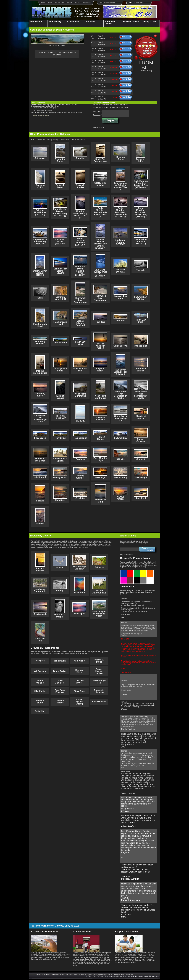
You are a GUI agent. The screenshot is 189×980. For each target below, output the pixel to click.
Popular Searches (126, 555)
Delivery (77, 3)
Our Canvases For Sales (58, 974)
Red (130, 571)
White (150, 578)
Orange (150, 571)
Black (137, 578)
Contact (69, 3)
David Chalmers (65, 30)
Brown (130, 578)
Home (43, 3)
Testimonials (87, 3)
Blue (124, 571)
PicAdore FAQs (59, 3)
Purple (124, 578)
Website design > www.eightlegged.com (145, 976)
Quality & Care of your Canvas (83, 974)
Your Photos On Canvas (42, 974)
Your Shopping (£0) (110, 3)
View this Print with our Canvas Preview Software (57, 54)
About (50, 3)
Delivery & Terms (119, 974)
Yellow (143, 571)
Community (70, 974)
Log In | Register (138, 3)
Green (137, 571)
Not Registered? (99, 127)
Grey (143, 578)
